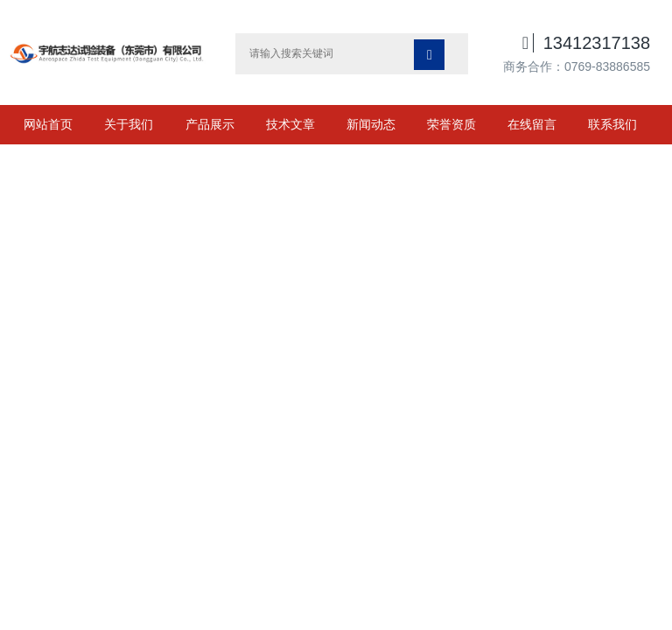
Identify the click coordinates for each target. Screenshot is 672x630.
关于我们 (129, 124)
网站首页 (48, 124)
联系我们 (612, 124)
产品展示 (210, 124)
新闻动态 (371, 124)
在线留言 (532, 124)
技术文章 (290, 124)
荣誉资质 (451, 124)
